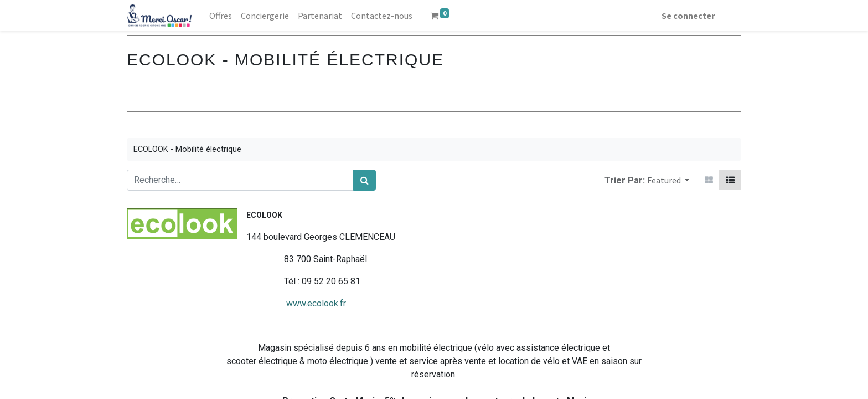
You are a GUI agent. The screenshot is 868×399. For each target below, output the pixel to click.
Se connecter (688, 16)
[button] (668, 180)
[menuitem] (221, 16)
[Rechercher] (365, 180)
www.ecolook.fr (236, 303)
